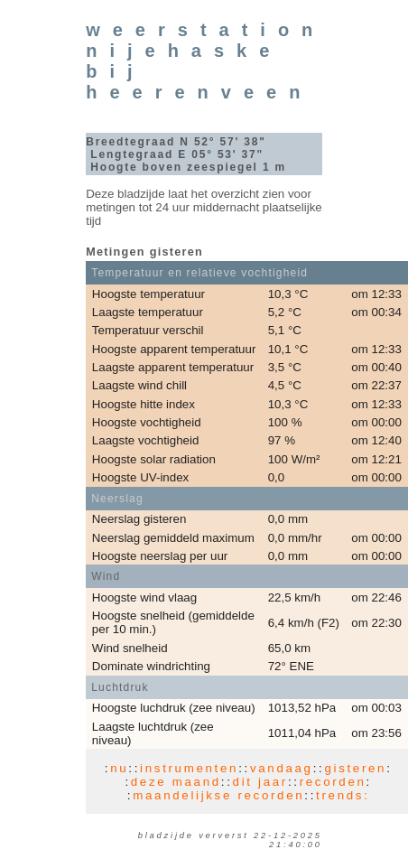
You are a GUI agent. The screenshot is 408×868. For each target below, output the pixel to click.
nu (119, 768)
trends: (343, 795)
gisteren (355, 768)
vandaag (282, 768)
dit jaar (260, 782)
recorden (333, 782)
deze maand (176, 782)
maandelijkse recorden (218, 795)
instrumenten (189, 768)
